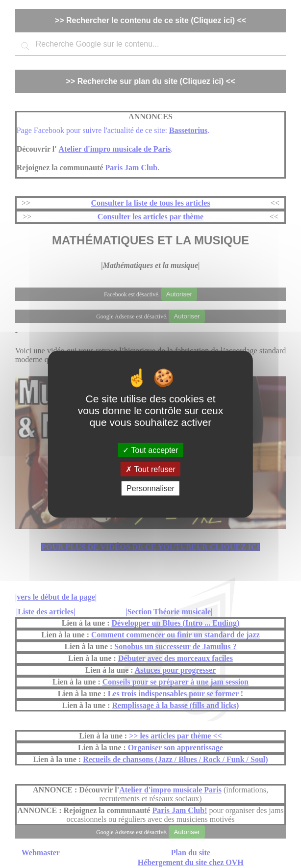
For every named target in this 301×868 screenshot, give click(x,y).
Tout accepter (150, 450)
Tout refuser (150, 469)
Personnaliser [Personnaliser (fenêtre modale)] (150, 488)
